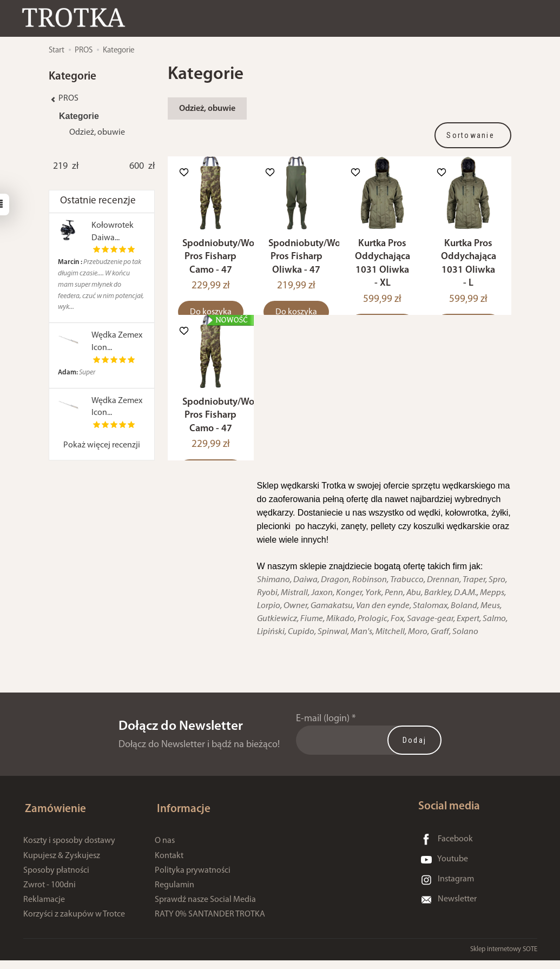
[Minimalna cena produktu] (60, 167)
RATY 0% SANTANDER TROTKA (210, 922)
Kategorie (79, 116)
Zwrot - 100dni (50, 893)
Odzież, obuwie (207, 109)
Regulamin (174, 893)
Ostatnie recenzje (98, 201)
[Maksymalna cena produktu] (137, 167)
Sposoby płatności (56, 879)
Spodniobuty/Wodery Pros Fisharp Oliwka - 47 (314, 263)
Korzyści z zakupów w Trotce (74, 922)
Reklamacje (44, 908)
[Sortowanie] (473, 135)
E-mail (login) (323, 732)
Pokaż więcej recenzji (102, 445)
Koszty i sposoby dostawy (69, 849)
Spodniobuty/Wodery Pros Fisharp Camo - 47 (228, 263)
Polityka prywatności (193, 879)
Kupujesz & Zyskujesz (62, 864)
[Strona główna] (78, 18)
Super (77, 373)
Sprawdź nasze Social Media (205, 908)
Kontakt (169, 864)
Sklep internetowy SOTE (504, 958)
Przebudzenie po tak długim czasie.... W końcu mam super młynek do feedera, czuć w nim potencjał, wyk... (101, 285)
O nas (165, 849)
